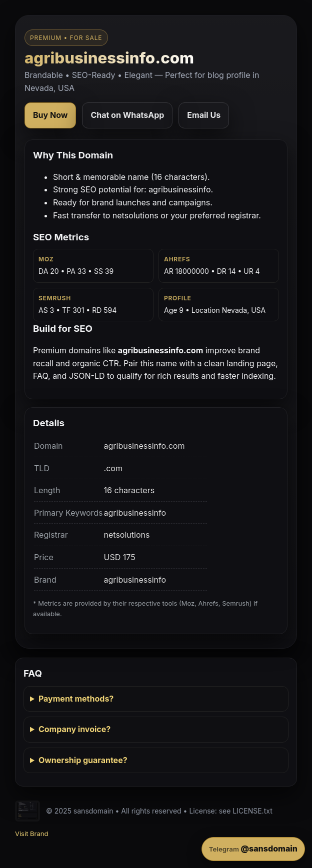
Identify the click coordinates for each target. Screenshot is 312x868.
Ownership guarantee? (83, 760)
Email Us (204, 115)
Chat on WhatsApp (127, 115)
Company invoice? (74, 729)
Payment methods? (76, 699)
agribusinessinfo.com (109, 58)
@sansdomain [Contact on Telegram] (253, 849)
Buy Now (50, 115)
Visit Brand (31, 834)
